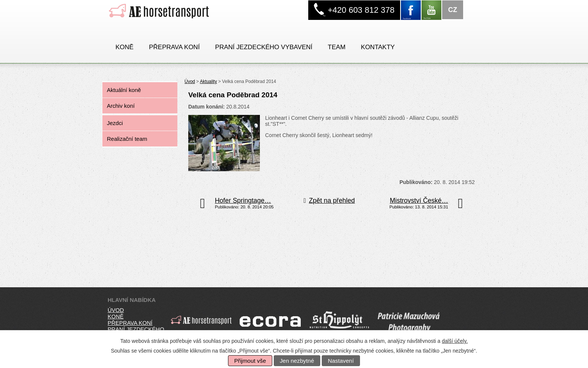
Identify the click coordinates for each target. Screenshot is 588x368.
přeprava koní (130, 323)
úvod (116, 310)
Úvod (190, 81)
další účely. (455, 341)
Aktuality (208, 81)
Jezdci (115, 123)
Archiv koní (121, 106)
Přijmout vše (250, 361)
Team (337, 47)
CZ (453, 10)
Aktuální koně (124, 90)
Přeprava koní (174, 47)
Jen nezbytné (297, 361)
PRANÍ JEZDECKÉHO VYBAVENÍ (264, 47)
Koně (124, 47)
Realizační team (127, 139)
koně (116, 316)
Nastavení (341, 361)
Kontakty (378, 47)
